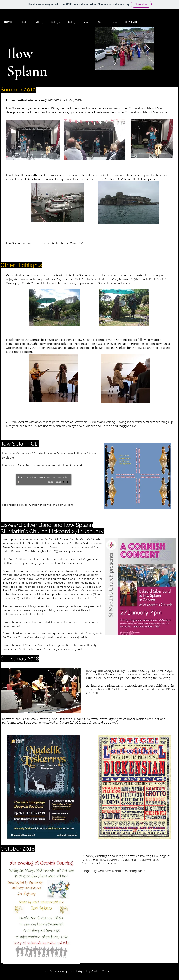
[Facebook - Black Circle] (159, 977)
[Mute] (64, 482)
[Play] (19, 482)
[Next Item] (148, 49)
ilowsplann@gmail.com (58, 505)
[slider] (68, 482)
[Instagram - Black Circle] (173, 977)
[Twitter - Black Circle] (166, 977)
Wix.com (51, 977)
